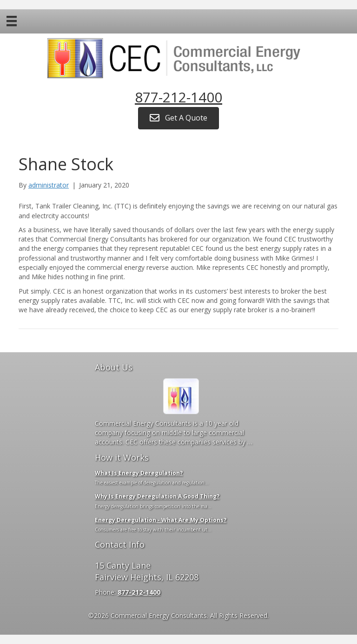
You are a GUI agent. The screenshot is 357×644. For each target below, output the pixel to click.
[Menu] (12, 21)
